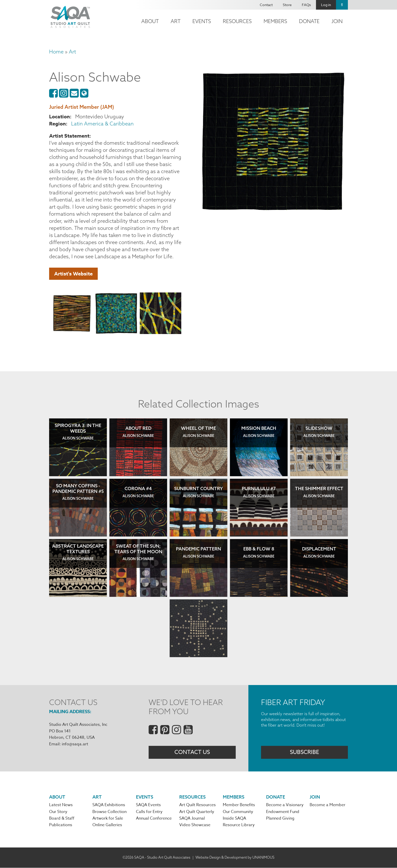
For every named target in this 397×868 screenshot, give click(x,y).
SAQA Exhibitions (109, 805)
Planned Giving (280, 819)
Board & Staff (62, 819)
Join (337, 21)
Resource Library (239, 825)
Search (342, 5)
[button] (72, 314)
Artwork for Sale (108, 819)
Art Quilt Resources (197, 805)
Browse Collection (110, 812)
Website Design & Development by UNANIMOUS (235, 858)
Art (176, 21)
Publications (61, 825)
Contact (266, 5)
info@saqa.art (75, 744)
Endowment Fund (283, 812)
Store (287, 5)
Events (202, 21)
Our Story (58, 812)
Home (56, 52)
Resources (237, 21)
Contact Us (192, 752)
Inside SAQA (234, 819)
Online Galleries (107, 825)
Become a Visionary (285, 805)
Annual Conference (154, 819)
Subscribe (304, 752)
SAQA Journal (192, 819)
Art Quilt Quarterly (197, 812)
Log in (326, 5)
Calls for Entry (149, 812)
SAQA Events (148, 805)
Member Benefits (239, 805)
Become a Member (327, 805)
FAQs (306, 5)
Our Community (238, 812)
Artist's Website (73, 274)
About (150, 21)
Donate (309, 21)
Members (275, 21)
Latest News (61, 805)
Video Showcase (195, 825)
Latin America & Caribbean (102, 124)
